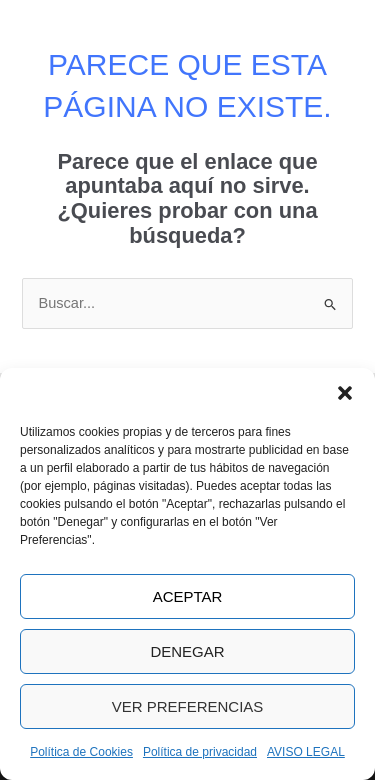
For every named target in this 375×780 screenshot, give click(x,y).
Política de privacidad (200, 752)
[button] (345, 393)
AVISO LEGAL (306, 752)
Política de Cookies (81, 752)
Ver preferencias (188, 706)
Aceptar (188, 596)
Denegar (187, 651)
